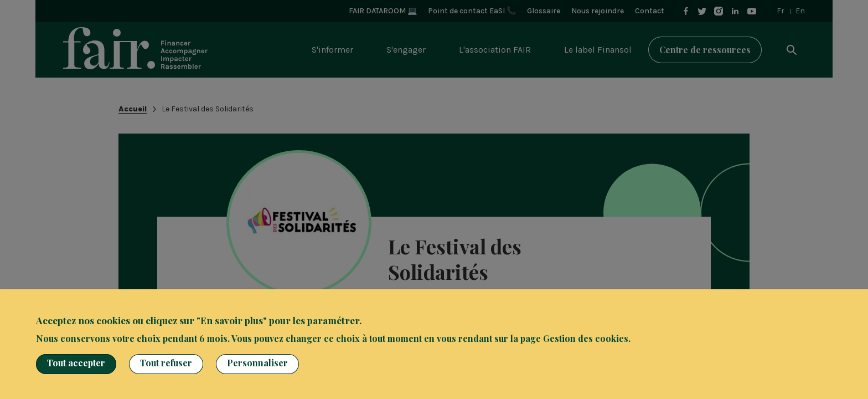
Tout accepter (76, 363)
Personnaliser (257, 363)
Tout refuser (166, 363)
